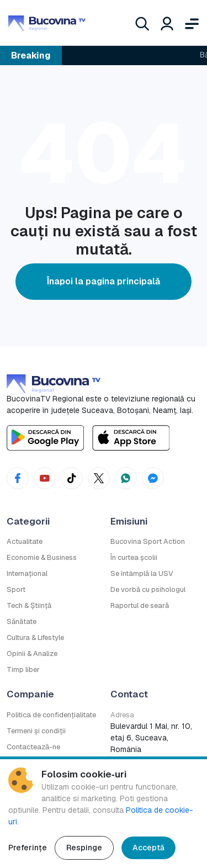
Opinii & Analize (32, 653)
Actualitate (25, 541)
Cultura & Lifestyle (35, 637)
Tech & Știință (29, 605)
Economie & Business (42, 557)
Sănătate (22, 621)
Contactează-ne (33, 747)
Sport (16, 589)
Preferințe (28, 848)
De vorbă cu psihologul (148, 589)
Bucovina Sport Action (148, 541)
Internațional (27, 573)
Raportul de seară (140, 605)
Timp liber (23, 669)
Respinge (84, 848)
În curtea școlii (134, 557)
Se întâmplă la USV (142, 573)
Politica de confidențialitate (51, 715)
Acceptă (148, 848)
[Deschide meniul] (192, 23)
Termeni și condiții (36, 731)
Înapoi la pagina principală (104, 281)
